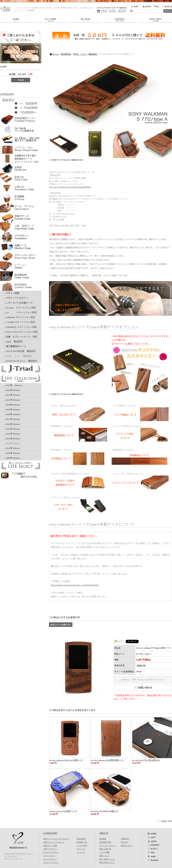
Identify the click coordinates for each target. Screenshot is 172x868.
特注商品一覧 (82, 842)
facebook (153, 860)
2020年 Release (13, 405)
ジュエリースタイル (51, 862)
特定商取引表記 (105, 842)
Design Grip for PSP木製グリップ (63, 811)
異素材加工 (125, 839)
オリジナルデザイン (51, 852)
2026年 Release (14, 385)
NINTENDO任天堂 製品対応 (21, 351)
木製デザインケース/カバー (54, 842)
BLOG (167, 7)
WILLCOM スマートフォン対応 (22, 332)
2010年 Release (13, 453)
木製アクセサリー (50, 849)
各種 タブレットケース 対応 (21, 337)
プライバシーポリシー (108, 846)
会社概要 (156, 20)
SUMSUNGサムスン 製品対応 (21, 361)
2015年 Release (13, 429)
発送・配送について (107, 859)
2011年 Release (13, 448)
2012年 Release (13, 443)
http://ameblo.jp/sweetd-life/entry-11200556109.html (75, 585)
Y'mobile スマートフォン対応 (20, 322)
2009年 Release (13, 458)
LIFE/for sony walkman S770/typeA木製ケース (6, 9)
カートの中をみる (137, 7)
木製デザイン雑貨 (50, 846)
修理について (104, 856)
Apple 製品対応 (14, 342)
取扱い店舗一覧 (105, 849)
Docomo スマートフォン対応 (21, 308)
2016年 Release (13, 424)
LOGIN (148, 7)
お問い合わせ (121, 20)
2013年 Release (13, 439)
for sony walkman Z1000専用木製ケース (107, 760)
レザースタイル (49, 856)
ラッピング (81, 852)
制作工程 (124, 842)
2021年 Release (13, 400)
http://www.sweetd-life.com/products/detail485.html (70, 187)
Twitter (152, 856)
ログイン (152, 841)
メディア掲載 (104, 852)
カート (152, 837)
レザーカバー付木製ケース (19, 303)
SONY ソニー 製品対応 (19, 356)
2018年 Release (13, 414)
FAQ (158, 7)
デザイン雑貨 (13, 293)
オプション (81, 849)
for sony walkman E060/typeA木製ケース (66, 760)
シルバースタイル (50, 859)
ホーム (17, 20)
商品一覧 (52, 20)
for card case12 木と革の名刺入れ (146, 760)
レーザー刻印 (82, 846)
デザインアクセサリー (17, 298)
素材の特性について (107, 862)
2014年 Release (13, 434)
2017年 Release (13, 419)
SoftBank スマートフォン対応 (21, 317)
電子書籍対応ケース (16, 346)
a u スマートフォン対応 (21, 313)
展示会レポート (127, 846)
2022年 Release (13, 395)
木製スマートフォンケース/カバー (56, 839)
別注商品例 (81, 839)
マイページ (86, 20)
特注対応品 (66, 54)
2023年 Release (13, 390)
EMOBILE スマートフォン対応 (21, 327)
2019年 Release (13, 410)
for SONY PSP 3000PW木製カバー (105, 811)
